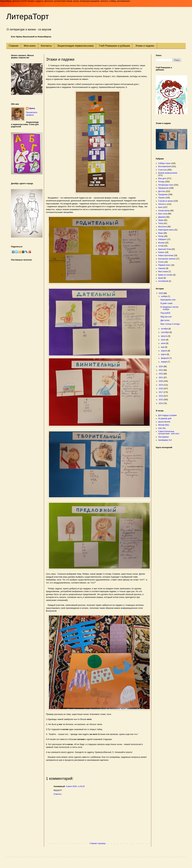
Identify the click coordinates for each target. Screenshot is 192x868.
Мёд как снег (166, 317)
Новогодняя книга (166, 230)
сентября (165, 332)
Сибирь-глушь (164, 163)
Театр (161, 223)
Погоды (161, 182)
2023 (161, 370)
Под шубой (165, 313)
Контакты (46, 46)
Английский (163, 281)
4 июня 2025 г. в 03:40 (75, 786)
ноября (164, 296)
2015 (161, 400)
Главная (14, 46)
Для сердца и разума (167, 415)
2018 (161, 389)
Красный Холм (165, 249)
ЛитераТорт (28, 17)
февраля (165, 358)
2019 (161, 385)
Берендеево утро (168, 300)
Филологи (162, 227)
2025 (161, 293)
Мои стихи (163, 214)
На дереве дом (165, 418)
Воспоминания (165, 166)
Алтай (161, 246)
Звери (161, 220)
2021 (161, 378)
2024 (161, 367)
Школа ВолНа (164, 422)
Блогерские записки (167, 259)
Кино (160, 207)
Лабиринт (162, 239)
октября (165, 329)
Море (161, 233)
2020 (161, 381)
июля (164, 340)
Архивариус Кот (165, 440)
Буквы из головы (165, 275)
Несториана (163, 437)
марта (164, 354)
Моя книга (30, 46)
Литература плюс (166, 185)
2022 (161, 374)
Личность (162, 204)
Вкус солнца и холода (170, 324)
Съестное (162, 170)
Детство (162, 191)
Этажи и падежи (145, 46)
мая (163, 347)
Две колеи (165, 320)
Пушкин (162, 198)
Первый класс (164, 265)
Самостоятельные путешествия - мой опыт (169, 433)
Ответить (58, 794)
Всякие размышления (168, 173)
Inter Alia (162, 428)
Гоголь (161, 262)
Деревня (162, 217)
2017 (161, 392)
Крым (161, 278)
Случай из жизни (166, 201)
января (164, 362)
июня (164, 343)
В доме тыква (167, 303)
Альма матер (164, 211)
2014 (161, 403)
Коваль (161, 252)
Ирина (32, 108)
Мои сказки (163, 272)
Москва (161, 243)
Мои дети (162, 178)
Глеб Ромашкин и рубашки (114, 46)
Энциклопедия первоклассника (75, 46)
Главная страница (98, 843)
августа (165, 336)
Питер (161, 236)
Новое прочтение (166, 255)
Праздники (163, 195)
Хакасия (162, 268)
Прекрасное (163, 188)
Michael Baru (164, 425)
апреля (164, 351)
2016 (161, 396)
